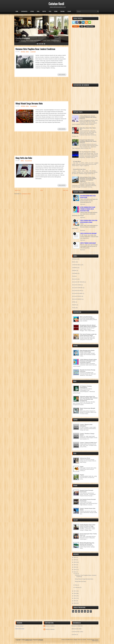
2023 (75, 562)
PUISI (50, 11)
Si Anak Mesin (77, 161)
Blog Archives (90, 26)
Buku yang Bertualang (86, 317)
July (76, 574)
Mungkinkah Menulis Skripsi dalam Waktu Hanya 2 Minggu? (88, 326)
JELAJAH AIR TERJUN (78, 282)
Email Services (95, 641)
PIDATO (74, 305)
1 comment (33, 52)
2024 (75, 560)
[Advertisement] (28, 90)
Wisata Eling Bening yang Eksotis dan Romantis (87, 543)
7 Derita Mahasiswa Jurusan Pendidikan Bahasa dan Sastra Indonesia (88, 117)
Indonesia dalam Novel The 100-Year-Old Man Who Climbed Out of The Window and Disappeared (89, 399)
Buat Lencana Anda (20, 629)
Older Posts (66, 190)
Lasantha (84, 640)
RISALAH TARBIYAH (77, 626)
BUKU (38, 11)
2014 (75, 598)
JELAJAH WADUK (77, 299)
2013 (75, 601)
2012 (75, 603)
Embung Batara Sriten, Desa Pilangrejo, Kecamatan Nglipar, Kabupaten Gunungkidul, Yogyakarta (88, 179)
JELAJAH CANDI (77, 285)
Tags (82, 26)
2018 (75, 572)
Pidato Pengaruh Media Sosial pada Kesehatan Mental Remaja (89, 221)
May (76, 585)
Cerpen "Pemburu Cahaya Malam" (88, 243)
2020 (75, 567)
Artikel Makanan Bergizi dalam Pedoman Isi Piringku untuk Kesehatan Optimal (88, 209)
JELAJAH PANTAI (77, 296)
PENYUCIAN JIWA (77, 629)
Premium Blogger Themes (93, 640)
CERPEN (44, 11)
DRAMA (56, 11)
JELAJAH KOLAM (77, 291)
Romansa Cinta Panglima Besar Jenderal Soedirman (35, 49)
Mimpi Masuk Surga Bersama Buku (29, 103)
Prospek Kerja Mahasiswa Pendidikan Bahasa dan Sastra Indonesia (88, 141)
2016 (75, 593)
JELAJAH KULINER (77, 293)
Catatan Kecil (56, 4)
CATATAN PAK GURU (77, 632)
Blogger (41, 640)
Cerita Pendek (23, 38)
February (77, 587)
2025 (75, 557)
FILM (73, 276)
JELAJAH (69, 11)
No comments (34, 106)
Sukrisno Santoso (19, 626)
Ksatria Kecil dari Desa (79, 169)
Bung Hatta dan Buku (24, 158)
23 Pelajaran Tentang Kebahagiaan (86, 387)
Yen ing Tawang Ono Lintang (87, 152)
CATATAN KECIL (24, 11)
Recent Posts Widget (94, 252)
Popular (76, 26)
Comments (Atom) (26, 194)
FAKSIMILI (62, 11)
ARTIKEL (32, 11)
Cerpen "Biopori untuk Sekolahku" (89, 233)
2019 (75, 570)
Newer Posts (18, 190)
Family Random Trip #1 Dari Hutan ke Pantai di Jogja (88, 525)
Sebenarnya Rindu (85, 458)
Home (17, 11)
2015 (75, 596)
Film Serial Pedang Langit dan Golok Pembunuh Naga (88, 335)
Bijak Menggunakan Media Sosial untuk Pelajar (87, 351)
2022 (75, 565)
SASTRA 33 (75, 635)
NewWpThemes (70, 640)
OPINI (74, 302)
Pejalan (82, 475)
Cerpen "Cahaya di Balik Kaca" (89, 443)
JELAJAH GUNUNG (77, 288)
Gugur (82, 466)
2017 (75, 591)
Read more (83, 204)
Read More (62, 75)
